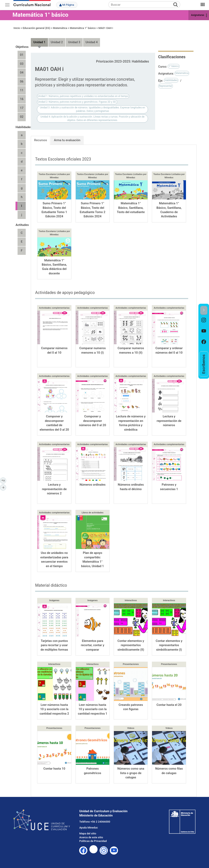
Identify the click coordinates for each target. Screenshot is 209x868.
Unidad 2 (57, 42)
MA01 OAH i (106, 28)
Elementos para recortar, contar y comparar (92, 645)
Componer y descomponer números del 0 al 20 (92, 421)
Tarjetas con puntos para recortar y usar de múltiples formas (54, 645)
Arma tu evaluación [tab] (67, 140)
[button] (204, 310)
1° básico (174, 66)
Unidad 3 (74, 42)
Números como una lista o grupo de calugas (131, 773)
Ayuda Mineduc (88, 828)
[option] (204, 320)
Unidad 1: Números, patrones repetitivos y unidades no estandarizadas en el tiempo (83, 96)
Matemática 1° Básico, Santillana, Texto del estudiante (131, 208)
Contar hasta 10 (54, 769)
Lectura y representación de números (169, 421)
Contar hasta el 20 (169, 705)
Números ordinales (93, 485)
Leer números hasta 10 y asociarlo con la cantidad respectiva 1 (92, 709)
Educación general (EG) (36, 28)
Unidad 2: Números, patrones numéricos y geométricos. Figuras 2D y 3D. (77, 102)
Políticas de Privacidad (93, 841)
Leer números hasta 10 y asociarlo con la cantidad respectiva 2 (54, 709)
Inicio (17, 28)
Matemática (60, 28)
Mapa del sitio (88, 833)
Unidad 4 (92, 42)
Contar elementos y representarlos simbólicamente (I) (169, 645)
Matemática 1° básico (40, 15)
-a (4, 487)
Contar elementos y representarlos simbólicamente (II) (131, 645)
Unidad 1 (39, 42)
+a (4, 480)
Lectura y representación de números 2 (54, 489)
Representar (166, 86)
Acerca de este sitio (91, 837)
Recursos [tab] (41, 140)
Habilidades (171, 80)
